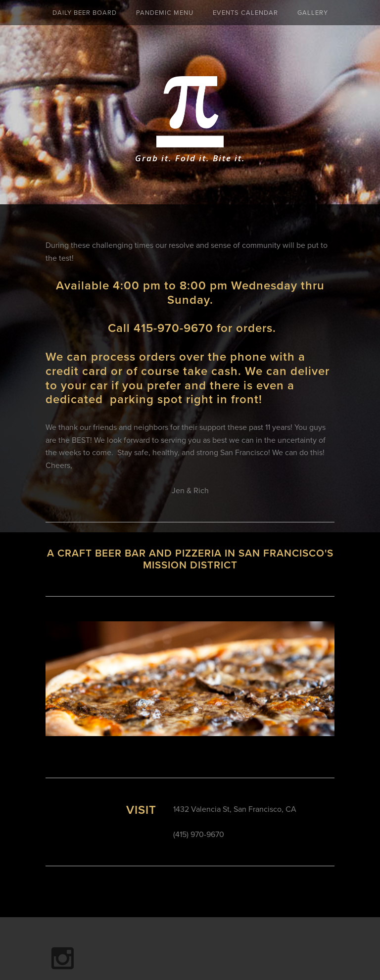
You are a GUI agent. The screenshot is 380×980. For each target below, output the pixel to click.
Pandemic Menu (165, 12)
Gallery (313, 12)
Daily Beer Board (85, 12)
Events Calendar (245, 12)
